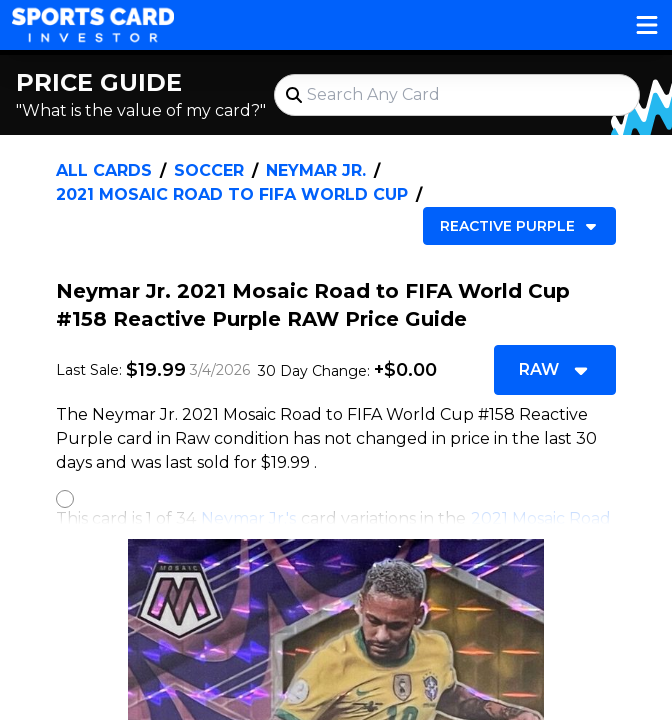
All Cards (104, 170)
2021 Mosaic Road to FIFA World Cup (232, 194)
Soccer (209, 170)
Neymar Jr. (316, 170)
